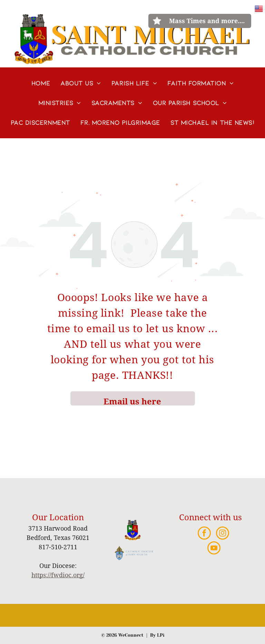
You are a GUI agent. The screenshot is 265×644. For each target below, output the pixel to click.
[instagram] (223, 534)
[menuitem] (41, 83)
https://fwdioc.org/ (58, 575)
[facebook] (204, 534)
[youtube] (214, 549)
